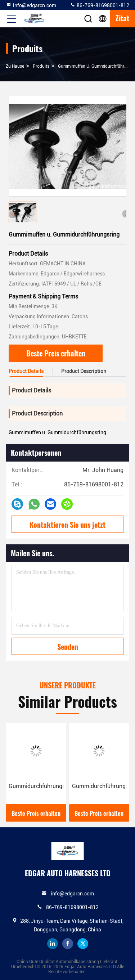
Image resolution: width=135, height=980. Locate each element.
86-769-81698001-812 (100, 5)
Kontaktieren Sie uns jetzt (67, 525)
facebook (68, 944)
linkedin (53, 944)
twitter (83, 944)
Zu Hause (15, 66)
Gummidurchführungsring (36, 786)
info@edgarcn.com (31, 5)
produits (41, 66)
